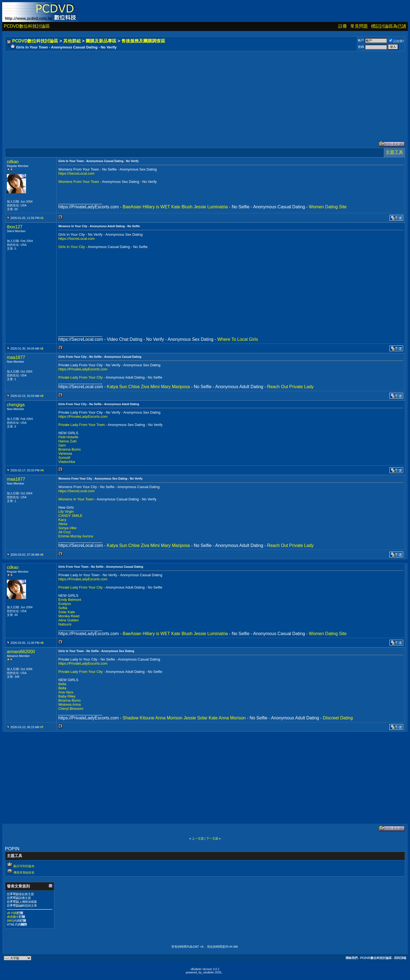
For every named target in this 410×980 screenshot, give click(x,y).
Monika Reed (69, 616)
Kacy (62, 520)
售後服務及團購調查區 (143, 41)
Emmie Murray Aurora (76, 536)
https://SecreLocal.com (76, 173)
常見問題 (359, 26)
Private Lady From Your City (81, 377)
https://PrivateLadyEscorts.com (83, 369)
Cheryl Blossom (71, 709)
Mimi (155, 387)
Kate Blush (182, 207)
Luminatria (218, 207)
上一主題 (198, 838)
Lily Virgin (66, 511)
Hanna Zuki (67, 441)
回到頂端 (400, 958)
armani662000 (21, 652)
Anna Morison (169, 718)
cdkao (13, 162)
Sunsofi (64, 458)
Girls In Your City (72, 247)
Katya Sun (117, 387)
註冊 (343, 26)
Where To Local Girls (237, 339)
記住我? (396, 41)
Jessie (200, 207)
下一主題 (212, 838)
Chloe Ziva (139, 387)
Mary (166, 387)
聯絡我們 (352, 958)
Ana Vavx (66, 692)
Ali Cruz (65, 532)
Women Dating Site (328, 207)
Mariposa (181, 387)
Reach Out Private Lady (290, 387)
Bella (62, 684)
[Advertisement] (170, 91)
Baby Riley (67, 696)
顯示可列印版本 (24, 866)
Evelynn (65, 604)
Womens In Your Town (77, 499)
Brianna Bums (70, 449)
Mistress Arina (70, 704)
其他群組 (72, 41)
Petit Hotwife (68, 437)
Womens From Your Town (79, 182)
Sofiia (63, 608)
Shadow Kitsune (139, 718)
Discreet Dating (338, 718)
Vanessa (65, 453)
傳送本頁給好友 (24, 872)
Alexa (63, 524)
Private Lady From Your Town (82, 425)
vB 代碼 (12, 913)
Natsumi (65, 624)
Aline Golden (68, 620)
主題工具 (394, 152)
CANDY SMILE (70, 516)
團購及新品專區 (101, 41)
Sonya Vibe (67, 528)
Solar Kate (67, 612)
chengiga (16, 405)
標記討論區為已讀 (389, 26)
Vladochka (67, 462)
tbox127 (15, 227)
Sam (62, 445)
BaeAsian (132, 207)
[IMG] (10, 921)
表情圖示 (13, 917)
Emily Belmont (70, 600)
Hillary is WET (156, 207)
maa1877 (16, 357)
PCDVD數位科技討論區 (27, 26)
